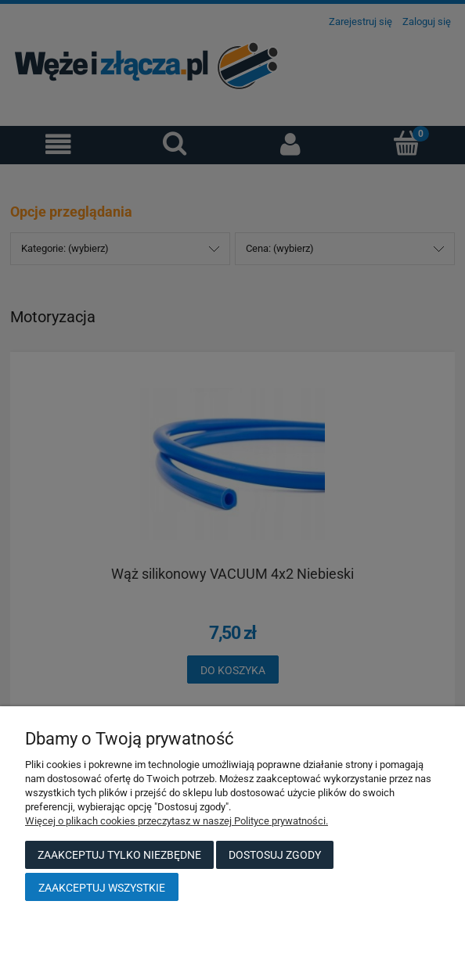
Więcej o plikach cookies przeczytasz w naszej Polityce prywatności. (177, 821)
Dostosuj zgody (275, 855)
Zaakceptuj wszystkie (102, 888)
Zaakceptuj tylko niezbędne (119, 855)
